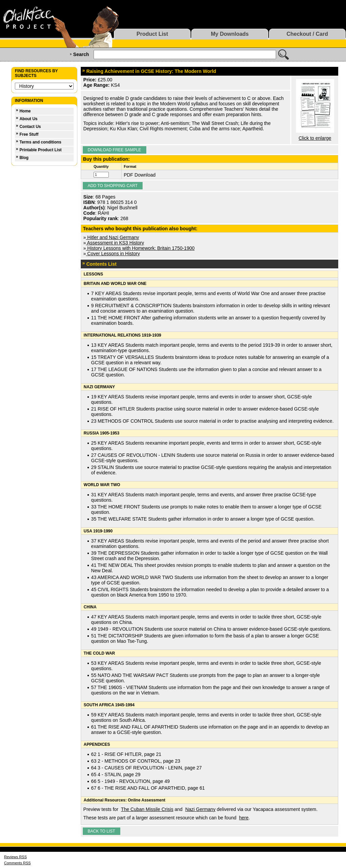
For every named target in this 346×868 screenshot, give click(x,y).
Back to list (102, 831)
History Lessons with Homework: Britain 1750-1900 (140, 248)
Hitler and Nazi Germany (112, 237)
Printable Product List (41, 150)
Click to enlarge (315, 138)
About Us (29, 119)
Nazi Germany (200, 809)
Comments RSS (17, 863)
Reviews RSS (15, 857)
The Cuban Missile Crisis (147, 809)
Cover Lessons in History (113, 254)
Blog (24, 158)
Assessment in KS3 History (115, 243)
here (244, 818)
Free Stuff (29, 134)
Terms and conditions (41, 142)
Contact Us (30, 127)
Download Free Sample (115, 150)
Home (25, 111)
